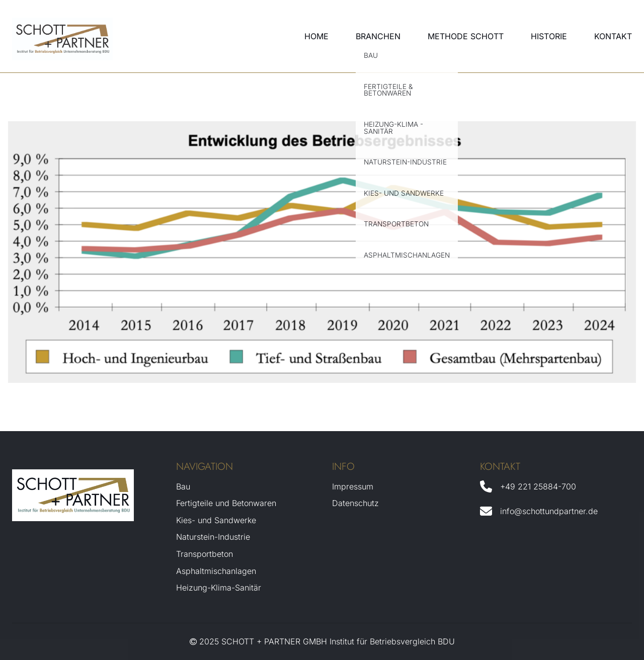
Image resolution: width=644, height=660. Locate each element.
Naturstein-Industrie (213, 537)
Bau (183, 486)
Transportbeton (205, 554)
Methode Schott (466, 36)
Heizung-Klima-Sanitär (219, 588)
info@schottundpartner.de (549, 511)
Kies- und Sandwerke (216, 520)
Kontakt (613, 36)
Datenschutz (355, 503)
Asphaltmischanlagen (216, 571)
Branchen (378, 36)
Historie (549, 36)
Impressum (353, 486)
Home (316, 36)
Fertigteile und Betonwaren (226, 503)
